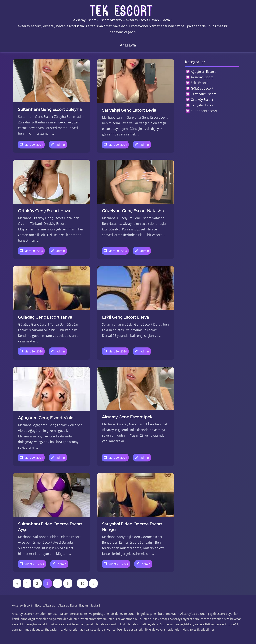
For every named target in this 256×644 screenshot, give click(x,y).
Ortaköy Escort (202, 100)
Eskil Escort (199, 83)
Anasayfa (128, 45)
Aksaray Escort (202, 77)
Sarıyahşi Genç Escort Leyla (129, 110)
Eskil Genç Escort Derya (125, 317)
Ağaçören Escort (203, 72)
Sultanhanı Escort (204, 111)
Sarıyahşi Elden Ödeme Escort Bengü (132, 527)
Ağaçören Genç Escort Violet (46, 418)
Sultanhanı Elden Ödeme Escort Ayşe (50, 527)
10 (82, 583)
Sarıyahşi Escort (203, 105)
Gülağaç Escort (202, 88)
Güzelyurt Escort (203, 94)
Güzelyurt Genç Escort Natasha (133, 211)
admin (61, 145)
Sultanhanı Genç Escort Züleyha (50, 109)
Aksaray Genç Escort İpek (127, 417)
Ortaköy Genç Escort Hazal (45, 211)
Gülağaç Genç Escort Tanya (45, 317)
